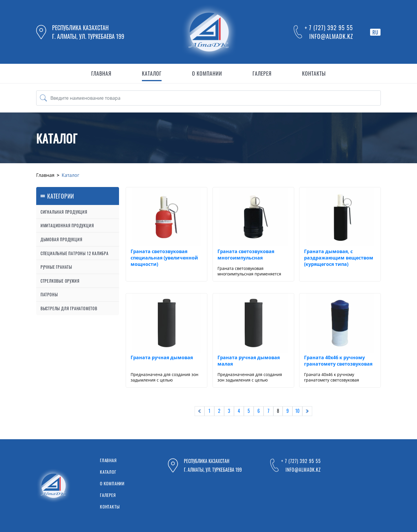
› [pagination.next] (307, 411)
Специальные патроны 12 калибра (75, 253)
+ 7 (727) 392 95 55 (329, 28)
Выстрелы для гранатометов (69, 308)
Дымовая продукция (62, 239)
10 (297, 411)
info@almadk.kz (331, 36)
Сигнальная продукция (64, 212)
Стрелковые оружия (60, 281)
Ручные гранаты (56, 267)
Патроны (49, 294)
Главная (45, 175)
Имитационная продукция (67, 225)
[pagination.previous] (200, 411)
